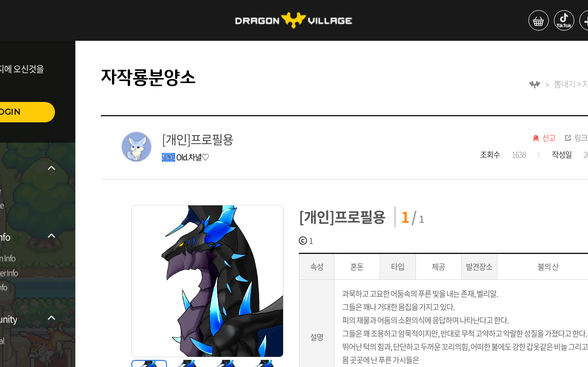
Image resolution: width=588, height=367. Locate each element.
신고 (549, 138)
